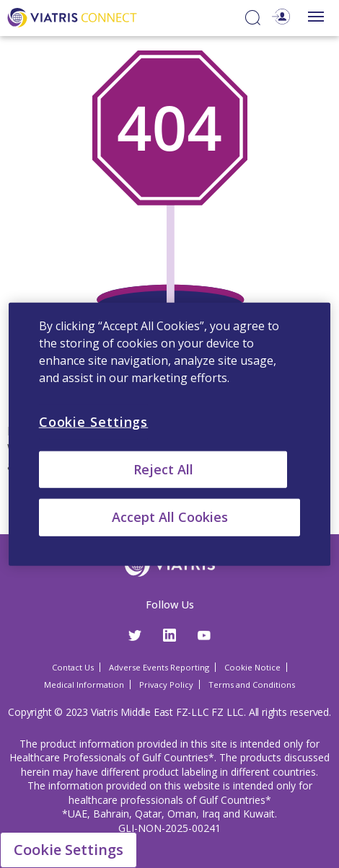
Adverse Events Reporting (159, 667)
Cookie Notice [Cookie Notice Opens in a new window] (252, 667)
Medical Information (84, 685)
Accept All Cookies (170, 517)
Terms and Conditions (252, 685)
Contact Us (73, 667)
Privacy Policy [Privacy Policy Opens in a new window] (166, 685)
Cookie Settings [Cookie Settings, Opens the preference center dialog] (94, 422)
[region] (170, 434)
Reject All (163, 469)
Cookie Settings (69, 850)
